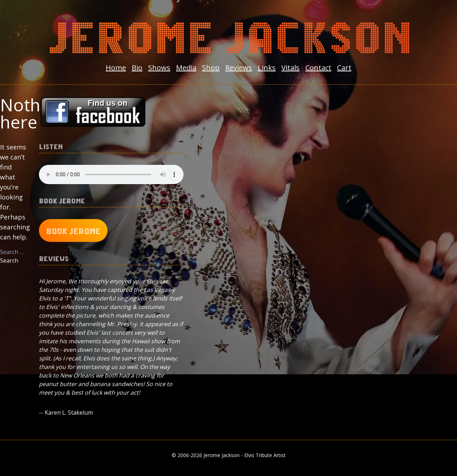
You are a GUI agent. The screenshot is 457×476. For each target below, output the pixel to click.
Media (186, 68)
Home (116, 68)
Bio (137, 68)
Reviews (239, 68)
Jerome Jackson (228, 34)
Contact (318, 68)
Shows (159, 68)
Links (267, 68)
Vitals (290, 68)
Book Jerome (73, 231)
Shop (211, 68)
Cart (344, 68)
